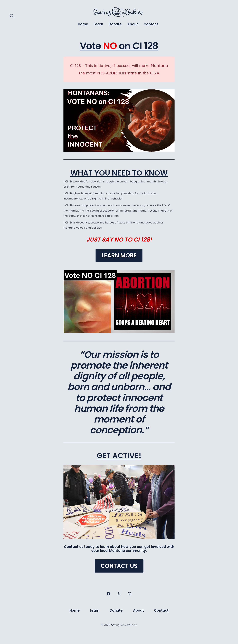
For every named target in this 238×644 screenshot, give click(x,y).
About (133, 24)
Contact (151, 24)
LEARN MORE (119, 255)
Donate (115, 24)
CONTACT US (119, 566)
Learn (98, 24)
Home (83, 24)
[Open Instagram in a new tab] (130, 594)
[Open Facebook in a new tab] (108, 594)
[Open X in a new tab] (119, 594)
